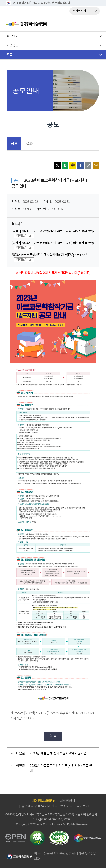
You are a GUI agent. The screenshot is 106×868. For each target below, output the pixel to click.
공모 (14, 144)
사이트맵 (83, 806)
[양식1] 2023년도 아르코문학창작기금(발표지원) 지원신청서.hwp (52, 231)
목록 (53, 736)
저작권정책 (68, 801)
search (84, 24)
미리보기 (22, 236)
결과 (29, 144)
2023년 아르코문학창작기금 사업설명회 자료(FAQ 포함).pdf (49, 255)
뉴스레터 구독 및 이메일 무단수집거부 (47, 806)
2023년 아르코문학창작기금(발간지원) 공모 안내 (61, 769)
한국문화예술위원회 (37, 24)
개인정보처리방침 (44, 801)
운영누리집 (79, 11)
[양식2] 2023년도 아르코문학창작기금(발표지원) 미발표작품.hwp (52, 243)
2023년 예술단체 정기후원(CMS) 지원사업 (58, 753)
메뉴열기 (95, 24)
